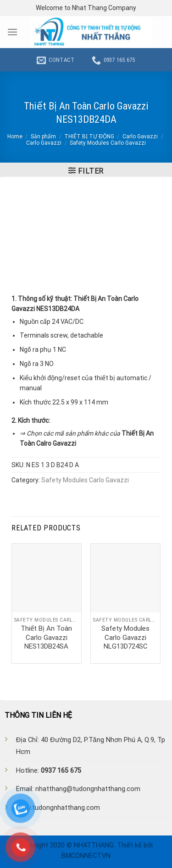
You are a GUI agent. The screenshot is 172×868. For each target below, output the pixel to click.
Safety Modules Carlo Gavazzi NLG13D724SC (125, 637)
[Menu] (12, 32)
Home (15, 136)
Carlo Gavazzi (140, 136)
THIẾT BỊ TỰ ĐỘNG (89, 136)
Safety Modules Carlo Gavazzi (108, 143)
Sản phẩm (43, 136)
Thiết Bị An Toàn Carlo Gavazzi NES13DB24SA (46, 637)
